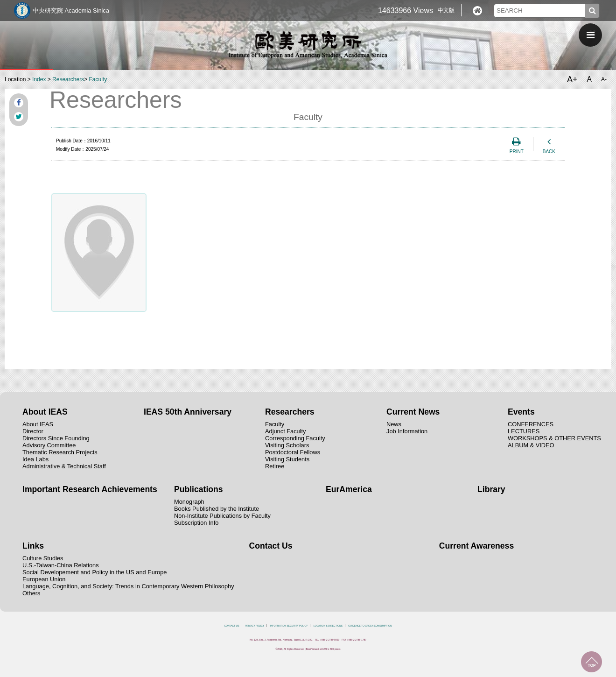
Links (33, 546)
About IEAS (45, 412)
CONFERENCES (531, 424)
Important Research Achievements (90, 489)
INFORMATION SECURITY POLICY (289, 626)
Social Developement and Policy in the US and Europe (94, 572)
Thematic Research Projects (60, 452)
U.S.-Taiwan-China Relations (61, 565)
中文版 (446, 10)
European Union (44, 579)
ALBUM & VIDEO (531, 445)
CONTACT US (231, 626)
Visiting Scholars (287, 445)
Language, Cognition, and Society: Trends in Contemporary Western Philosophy (128, 586)
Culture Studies (43, 558)
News (394, 424)
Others (31, 593)
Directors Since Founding (56, 438)
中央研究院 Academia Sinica (71, 11)
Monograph (189, 502)
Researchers (68, 79)
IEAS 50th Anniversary (188, 412)
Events (521, 412)
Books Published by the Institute (217, 509)
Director (33, 431)
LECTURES (524, 431)
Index (39, 79)
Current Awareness (476, 546)
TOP (591, 662)
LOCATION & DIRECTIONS (328, 626)
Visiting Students (287, 459)
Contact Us (271, 546)
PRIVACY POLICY (255, 626)
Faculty (98, 79)
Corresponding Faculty (295, 438)
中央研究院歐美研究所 (308, 44)
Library (491, 489)
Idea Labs (35, 459)
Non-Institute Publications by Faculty (222, 516)
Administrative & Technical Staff (64, 466)
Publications (199, 489)
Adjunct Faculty (286, 431)
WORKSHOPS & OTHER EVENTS (554, 438)
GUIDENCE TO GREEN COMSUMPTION (370, 626)
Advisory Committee (49, 445)
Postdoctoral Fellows (293, 452)
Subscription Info (196, 523)
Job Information (407, 431)
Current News (413, 412)
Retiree (275, 466)
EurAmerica (349, 489)
